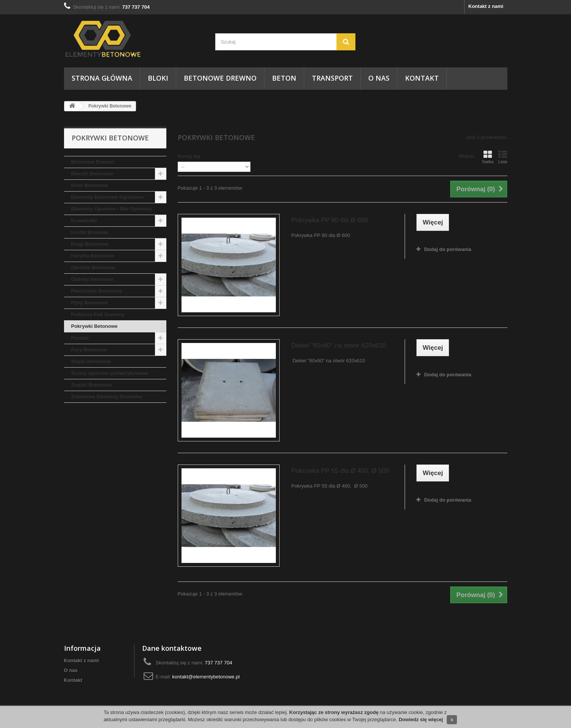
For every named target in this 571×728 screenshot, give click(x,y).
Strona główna (102, 78)
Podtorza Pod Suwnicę (98, 314)
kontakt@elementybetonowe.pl (206, 677)
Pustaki (80, 338)
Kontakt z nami (486, 6)
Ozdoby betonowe (92, 279)
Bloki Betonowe (90, 185)
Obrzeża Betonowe (93, 267)
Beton (284, 78)
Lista (503, 157)
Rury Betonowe (89, 350)
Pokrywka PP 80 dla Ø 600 (329, 220)
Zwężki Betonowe (92, 385)
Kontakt (422, 78)
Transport (332, 78)
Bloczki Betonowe (92, 174)
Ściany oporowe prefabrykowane (110, 373)
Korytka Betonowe (93, 256)
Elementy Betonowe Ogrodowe (107, 197)
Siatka (488, 157)
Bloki (158, 78)
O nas (379, 78)
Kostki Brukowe (90, 232)
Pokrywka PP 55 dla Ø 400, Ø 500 (340, 471)
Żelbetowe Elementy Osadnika (107, 397)
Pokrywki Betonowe (95, 326)
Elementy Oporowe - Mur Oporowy (112, 209)
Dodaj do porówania (447, 249)
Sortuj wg (189, 156)
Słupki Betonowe (91, 361)
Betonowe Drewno (220, 78)
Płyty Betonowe (90, 303)
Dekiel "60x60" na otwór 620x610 (338, 345)
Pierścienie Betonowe (97, 291)
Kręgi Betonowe (90, 244)
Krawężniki (84, 221)
